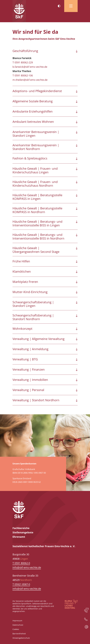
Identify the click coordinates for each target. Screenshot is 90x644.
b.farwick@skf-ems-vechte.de (30, 67)
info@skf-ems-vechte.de (27, 567)
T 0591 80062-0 (21, 563)
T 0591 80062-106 (23, 75)
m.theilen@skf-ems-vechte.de (30, 80)
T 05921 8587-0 (21, 584)
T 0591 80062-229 (23, 62)
